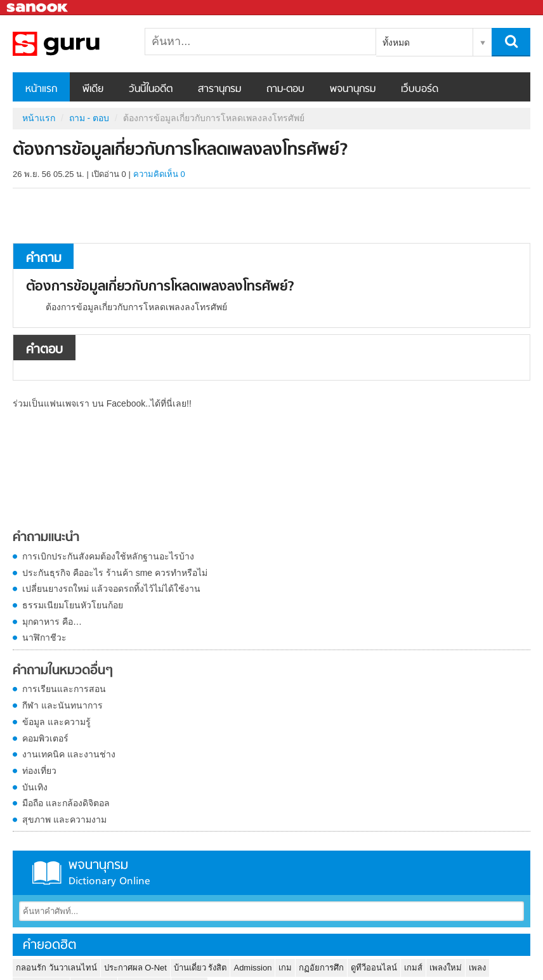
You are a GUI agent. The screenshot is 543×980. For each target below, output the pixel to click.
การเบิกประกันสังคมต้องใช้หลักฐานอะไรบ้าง (108, 556)
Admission (252, 968)
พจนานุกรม (353, 89)
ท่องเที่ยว (39, 771)
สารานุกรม (219, 89)
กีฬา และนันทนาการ (62, 705)
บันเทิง (35, 787)
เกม (285, 968)
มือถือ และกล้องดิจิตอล (66, 803)
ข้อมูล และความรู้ (56, 722)
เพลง (477, 968)
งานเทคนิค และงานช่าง (69, 754)
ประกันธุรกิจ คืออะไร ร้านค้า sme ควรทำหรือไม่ (115, 573)
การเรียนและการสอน (64, 689)
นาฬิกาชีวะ (44, 637)
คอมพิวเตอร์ (45, 738)
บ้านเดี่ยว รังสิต (200, 968)
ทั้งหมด (396, 42)
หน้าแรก (41, 89)
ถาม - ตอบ (89, 118)
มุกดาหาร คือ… (52, 622)
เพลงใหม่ (446, 968)
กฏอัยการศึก (321, 968)
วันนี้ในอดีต (151, 89)
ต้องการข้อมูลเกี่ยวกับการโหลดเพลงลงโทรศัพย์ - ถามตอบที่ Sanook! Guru (79, 44)
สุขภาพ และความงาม (64, 820)
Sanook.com (38, 8)
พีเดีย (93, 89)
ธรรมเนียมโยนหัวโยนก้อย (73, 605)
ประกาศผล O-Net (135, 968)
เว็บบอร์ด (420, 89)
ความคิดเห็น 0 (159, 174)
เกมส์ (413, 968)
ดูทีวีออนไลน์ (374, 968)
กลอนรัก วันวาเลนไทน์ (56, 968)
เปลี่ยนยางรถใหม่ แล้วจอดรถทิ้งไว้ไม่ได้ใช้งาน (111, 589)
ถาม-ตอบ (285, 89)
